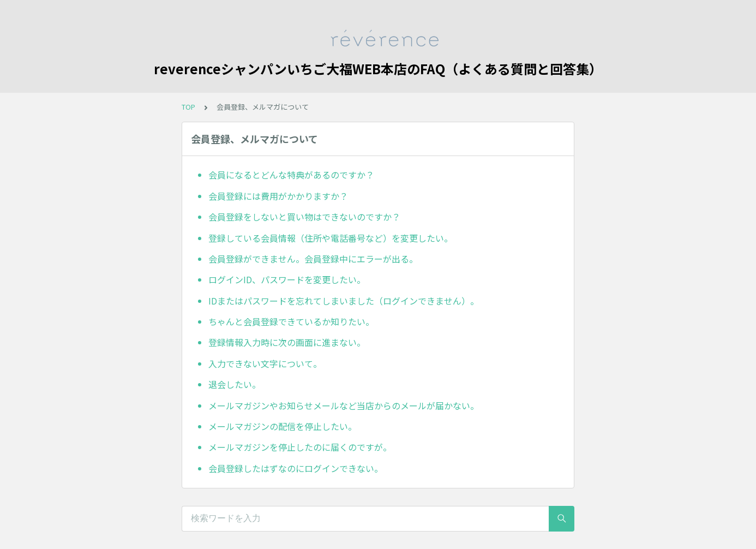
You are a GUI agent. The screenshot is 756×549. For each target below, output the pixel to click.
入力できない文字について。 (265, 363)
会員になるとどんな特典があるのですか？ (291, 175)
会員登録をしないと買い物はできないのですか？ (304, 217)
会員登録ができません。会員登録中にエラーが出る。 (313, 259)
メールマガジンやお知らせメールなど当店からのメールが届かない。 (344, 405)
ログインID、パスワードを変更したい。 (287, 279)
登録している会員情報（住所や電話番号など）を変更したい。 (331, 238)
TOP (188, 107)
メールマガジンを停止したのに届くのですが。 (300, 447)
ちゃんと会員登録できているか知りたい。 (291, 321)
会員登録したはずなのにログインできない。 (296, 468)
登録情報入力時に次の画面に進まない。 (287, 342)
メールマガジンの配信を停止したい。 (283, 426)
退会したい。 (235, 384)
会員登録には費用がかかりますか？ (278, 196)
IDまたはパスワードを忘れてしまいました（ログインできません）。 (344, 301)
